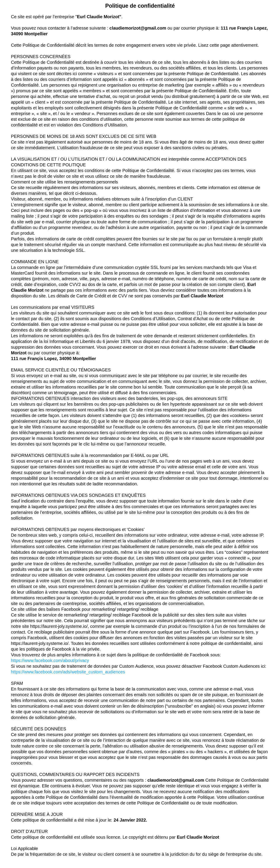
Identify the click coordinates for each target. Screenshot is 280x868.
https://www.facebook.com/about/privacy (50, 660)
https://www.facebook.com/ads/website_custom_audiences (68, 672)
